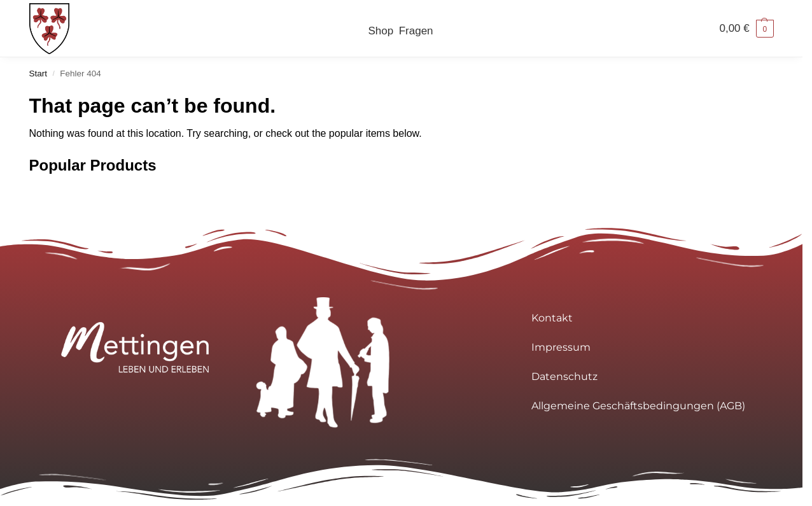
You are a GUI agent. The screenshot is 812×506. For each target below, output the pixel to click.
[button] (746, 29)
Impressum (561, 347)
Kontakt (552, 318)
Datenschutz (564, 376)
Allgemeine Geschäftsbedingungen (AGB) (638, 406)
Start (38, 74)
